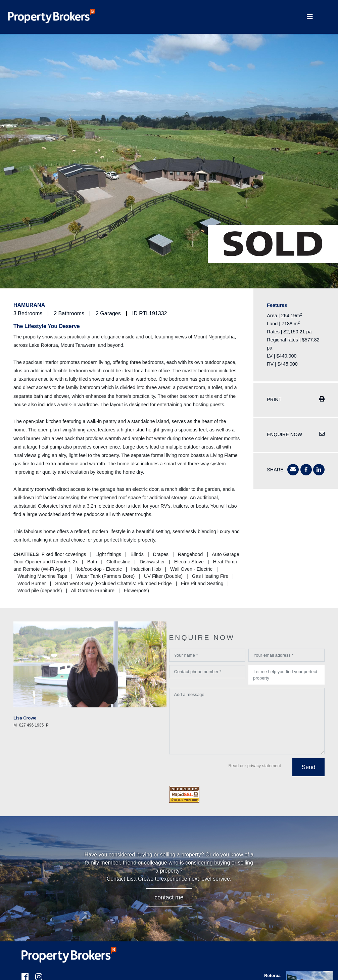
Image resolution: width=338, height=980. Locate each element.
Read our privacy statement (255, 766)
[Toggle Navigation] (310, 17)
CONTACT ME (169, 897)
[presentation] (220, 771)
